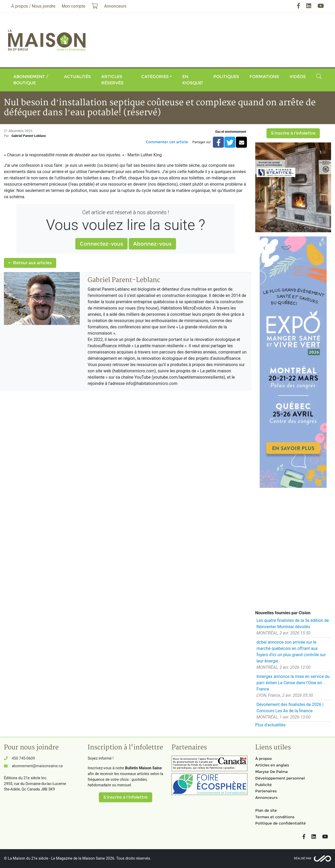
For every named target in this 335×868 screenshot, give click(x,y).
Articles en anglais (272, 765)
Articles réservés (112, 80)
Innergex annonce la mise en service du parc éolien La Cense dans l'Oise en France (293, 683)
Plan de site (266, 810)
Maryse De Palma (271, 772)
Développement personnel (280, 778)
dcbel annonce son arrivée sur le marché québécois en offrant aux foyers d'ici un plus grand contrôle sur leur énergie (291, 652)
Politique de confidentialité (280, 823)
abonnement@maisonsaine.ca (37, 766)
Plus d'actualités (270, 725)
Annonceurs (266, 798)
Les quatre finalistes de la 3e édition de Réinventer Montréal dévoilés (293, 624)
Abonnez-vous (152, 244)
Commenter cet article (167, 142)
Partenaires (266, 791)
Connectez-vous (101, 244)
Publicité (263, 785)
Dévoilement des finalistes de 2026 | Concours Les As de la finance (290, 708)
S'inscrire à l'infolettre (293, 133)
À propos (263, 759)
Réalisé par (303, 858)
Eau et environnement (231, 132)
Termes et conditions (275, 817)
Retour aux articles (30, 263)
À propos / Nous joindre (33, 6)
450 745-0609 (23, 758)
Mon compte (73, 6)
